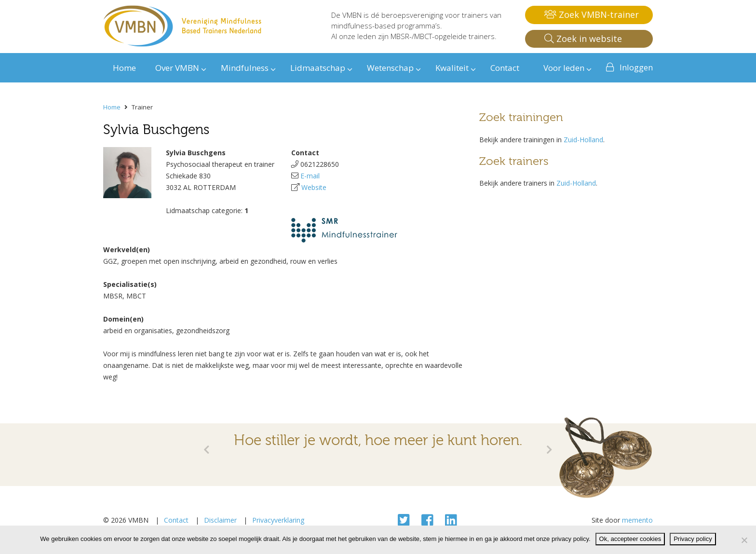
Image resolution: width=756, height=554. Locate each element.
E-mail (310, 176)
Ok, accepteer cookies (630, 539)
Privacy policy (693, 539)
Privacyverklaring (278, 520)
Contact (176, 520)
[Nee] (744, 540)
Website (314, 187)
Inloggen (636, 67)
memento (637, 520)
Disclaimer (220, 520)
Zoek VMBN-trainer (592, 14)
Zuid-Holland (583, 140)
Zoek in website (583, 39)
